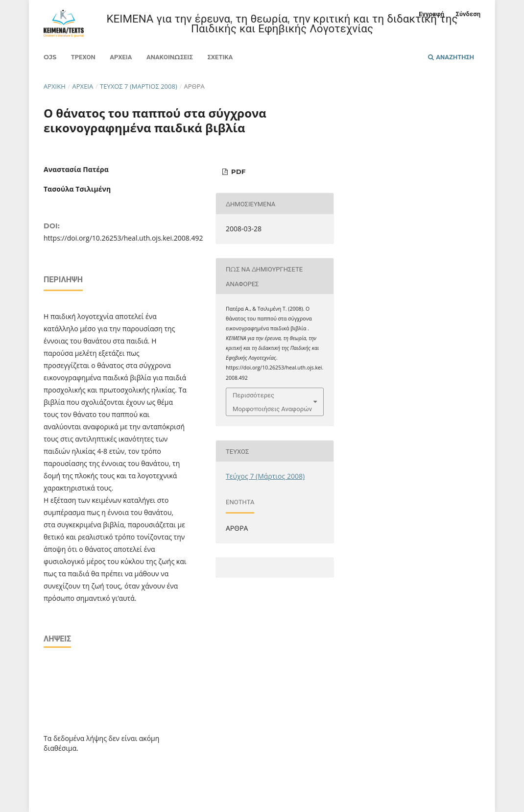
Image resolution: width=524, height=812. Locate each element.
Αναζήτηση (451, 57)
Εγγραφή (431, 14)
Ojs (50, 57)
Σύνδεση (468, 14)
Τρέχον (83, 57)
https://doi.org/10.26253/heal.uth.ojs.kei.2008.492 (123, 238)
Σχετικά (220, 57)
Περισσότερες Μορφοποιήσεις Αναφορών (272, 402)
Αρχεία (121, 57)
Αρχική (55, 86)
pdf (237, 172)
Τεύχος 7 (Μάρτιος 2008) (139, 86)
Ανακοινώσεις (170, 57)
